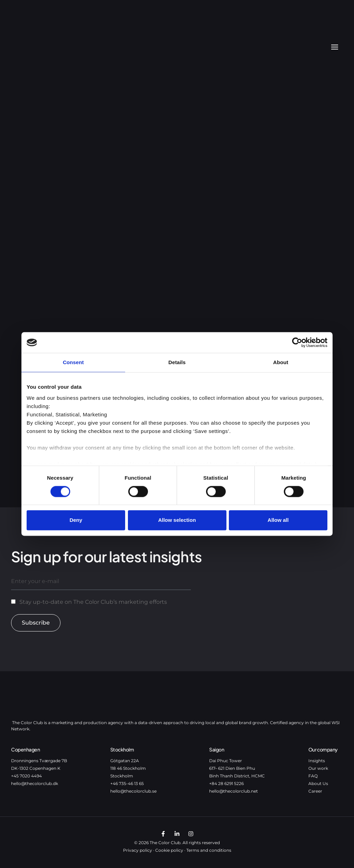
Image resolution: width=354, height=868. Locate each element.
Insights (317, 761)
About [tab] (281, 362)
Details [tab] (177, 362)
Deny (76, 520)
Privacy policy (138, 850)
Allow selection (177, 520)
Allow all (278, 520)
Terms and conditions (209, 850)
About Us (318, 783)
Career (315, 791)
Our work (318, 768)
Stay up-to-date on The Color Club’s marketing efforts (93, 602)
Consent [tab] (73, 362)
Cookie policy (169, 850)
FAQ (313, 776)
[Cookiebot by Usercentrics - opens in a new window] (297, 342)
